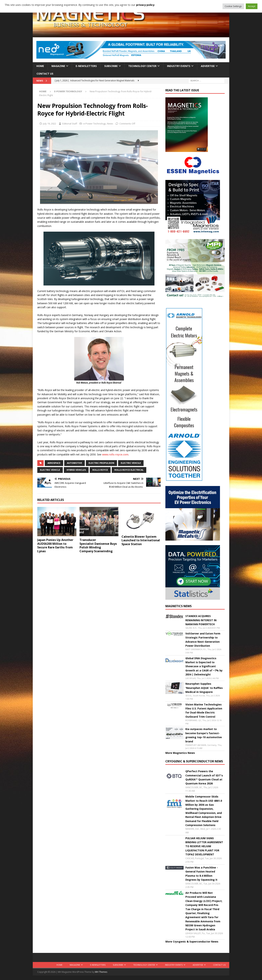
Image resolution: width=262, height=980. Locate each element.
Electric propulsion (101, 463)
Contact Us (45, 74)
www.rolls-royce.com (115, 454)
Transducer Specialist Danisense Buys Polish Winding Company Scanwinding (98, 545)
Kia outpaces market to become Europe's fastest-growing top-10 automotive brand (204, 735)
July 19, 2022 (49, 124)
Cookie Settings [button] (233, 6)
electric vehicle (50, 470)
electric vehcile (131, 463)
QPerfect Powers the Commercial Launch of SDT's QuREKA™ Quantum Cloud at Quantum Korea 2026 (204, 777)
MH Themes (101, 972)
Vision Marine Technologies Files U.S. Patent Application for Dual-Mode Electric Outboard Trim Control (204, 711)
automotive (75, 463)
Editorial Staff (70, 124)
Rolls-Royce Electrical (129, 470)
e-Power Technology (95, 124)
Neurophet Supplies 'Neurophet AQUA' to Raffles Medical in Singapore (204, 688)
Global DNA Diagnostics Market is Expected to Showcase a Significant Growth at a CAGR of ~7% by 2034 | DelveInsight (204, 666)
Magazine (58, 66)
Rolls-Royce (100, 470)
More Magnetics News (180, 753)
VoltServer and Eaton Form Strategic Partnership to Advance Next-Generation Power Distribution (203, 640)
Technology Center (142, 66)
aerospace (54, 463)
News (110, 124)
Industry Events (179, 66)
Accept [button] (252, 6)
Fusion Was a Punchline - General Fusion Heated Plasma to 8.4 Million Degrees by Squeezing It (202, 874)
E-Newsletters (86, 66)
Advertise (208, 66)
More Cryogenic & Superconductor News (192, 942)
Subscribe (111, 66)
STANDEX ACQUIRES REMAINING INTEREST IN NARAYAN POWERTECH (201, 620)
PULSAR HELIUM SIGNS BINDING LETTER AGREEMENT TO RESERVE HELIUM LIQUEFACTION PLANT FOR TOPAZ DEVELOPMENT (204, 846)
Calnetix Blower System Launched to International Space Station (141, 540)
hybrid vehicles (76, 470)
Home (40, 66)
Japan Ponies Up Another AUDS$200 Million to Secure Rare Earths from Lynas (55, 545)
